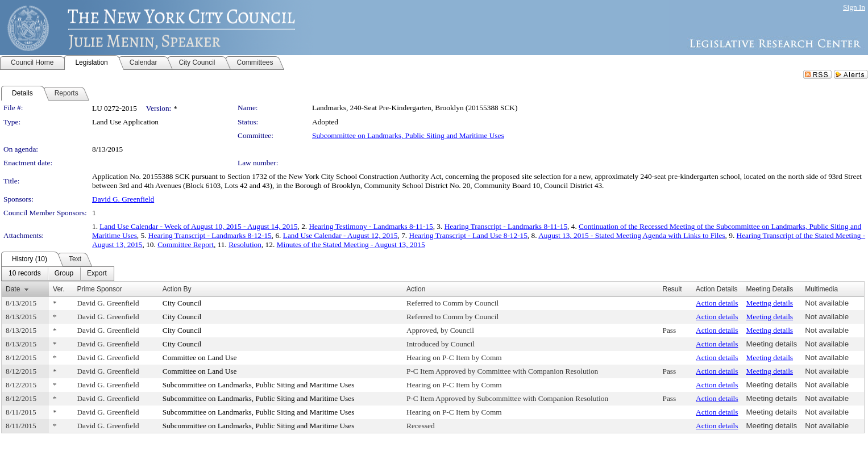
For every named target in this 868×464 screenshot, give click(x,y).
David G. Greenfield (123, 199)
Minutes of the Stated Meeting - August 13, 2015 (351, 244)
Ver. (59, 289)
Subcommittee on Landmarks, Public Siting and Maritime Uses (408, 135)
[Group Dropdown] (64, 274)
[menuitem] (25, 274)
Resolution (245, 244)
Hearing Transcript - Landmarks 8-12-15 (210, 235)
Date (13, 289)
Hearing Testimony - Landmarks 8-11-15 (371, 226)
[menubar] (58, 274)
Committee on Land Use (200, 358)
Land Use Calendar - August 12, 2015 (340, 235)
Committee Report (186, 244)
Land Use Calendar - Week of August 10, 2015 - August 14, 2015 (198, 226)
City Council (182, 303)
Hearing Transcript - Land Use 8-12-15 (468, 235)
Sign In (854, 7)
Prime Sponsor (99, 289)
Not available (827, 303)
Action (416, 289)
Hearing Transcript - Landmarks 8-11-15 (506, 226)
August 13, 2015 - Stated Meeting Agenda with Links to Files (632, 235)
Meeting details (770, 303)
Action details (717, 303)
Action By (177, 289)
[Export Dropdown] (97, 274)
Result (672, 289)
